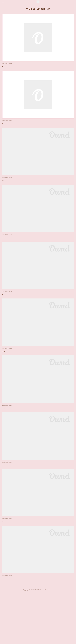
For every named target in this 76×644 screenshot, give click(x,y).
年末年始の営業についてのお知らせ (13, 67)
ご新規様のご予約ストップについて (13, 191)
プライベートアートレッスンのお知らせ (15, 315)
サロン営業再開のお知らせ (11, 439)
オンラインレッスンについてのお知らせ (15, 377)
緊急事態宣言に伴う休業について (13, 501)
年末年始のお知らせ (9, 129)
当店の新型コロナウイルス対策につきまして (16, 563)
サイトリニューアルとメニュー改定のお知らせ (17, 625)
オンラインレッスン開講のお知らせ (13, 253)
